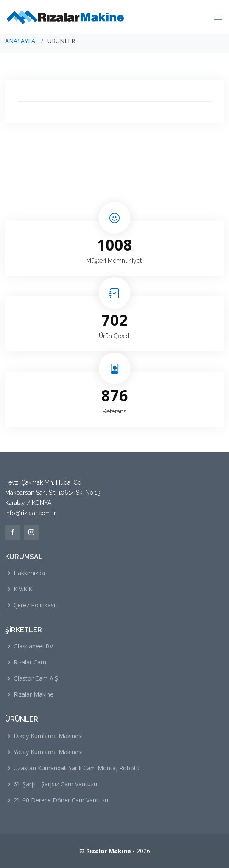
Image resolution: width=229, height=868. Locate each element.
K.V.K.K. (24, 589)
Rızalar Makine (34, 694)
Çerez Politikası (34, 605)
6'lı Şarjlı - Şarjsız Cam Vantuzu (55, 784)
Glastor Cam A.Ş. (36, 678)
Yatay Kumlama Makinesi (48, 752)
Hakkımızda (29, 573)
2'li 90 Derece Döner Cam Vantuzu (61, 800)
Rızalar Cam (30, 662)
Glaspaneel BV (33, 646)
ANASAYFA (20, 41)
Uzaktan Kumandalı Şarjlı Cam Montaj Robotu (77, 768)
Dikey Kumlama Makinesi (48, 736)
